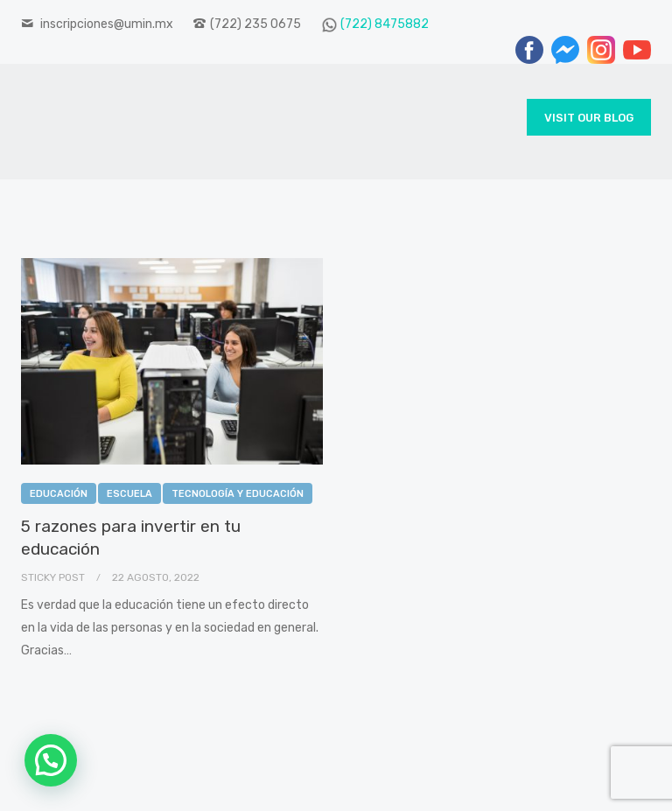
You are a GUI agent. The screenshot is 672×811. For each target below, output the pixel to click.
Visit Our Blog (589, 118)
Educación (59, 494)
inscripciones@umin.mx (107, 24)
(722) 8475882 (385, 24)
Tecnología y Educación (238, 494)
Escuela (129, 494)
